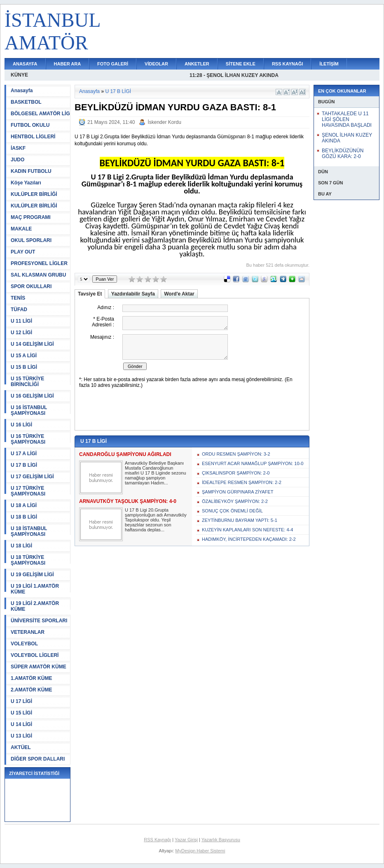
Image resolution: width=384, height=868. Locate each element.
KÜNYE (19, 75)
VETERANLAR (28, 632)
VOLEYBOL (24, 644)
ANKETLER (197, 64)
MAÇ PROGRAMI (31, 217)
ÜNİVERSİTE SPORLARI (39, 621)
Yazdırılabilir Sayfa (133, 294)
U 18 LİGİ (21, 546)
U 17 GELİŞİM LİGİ (32, 477)
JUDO (18, 160)
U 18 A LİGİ (24, 505)
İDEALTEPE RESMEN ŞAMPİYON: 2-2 (242, 482)
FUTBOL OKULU (30, 125)
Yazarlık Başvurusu (221, 840)
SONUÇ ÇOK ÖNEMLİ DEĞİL (232, 511)
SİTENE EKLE (241, 64)
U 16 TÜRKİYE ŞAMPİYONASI (28, 439)
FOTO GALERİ (113, 64)
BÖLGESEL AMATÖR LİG (40, 114)
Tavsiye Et (90, 294)
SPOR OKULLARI (31, 286)
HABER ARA (68, 64)
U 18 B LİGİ (24, 517)
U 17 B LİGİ (24, 465)
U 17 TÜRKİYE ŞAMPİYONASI (28, 491)
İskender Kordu (164, 122)
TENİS (18, 298)
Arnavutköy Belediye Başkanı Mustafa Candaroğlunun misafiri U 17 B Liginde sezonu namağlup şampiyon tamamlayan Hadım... (156, 473)
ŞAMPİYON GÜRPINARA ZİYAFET (238, 492)
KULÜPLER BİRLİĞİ (34, 194)
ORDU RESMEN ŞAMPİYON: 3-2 (236, 454)
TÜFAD (19, 310)
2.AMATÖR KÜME (31, 690)
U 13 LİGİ (21, 736)
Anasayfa (22, 91)
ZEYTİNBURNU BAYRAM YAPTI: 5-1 (240, 520)
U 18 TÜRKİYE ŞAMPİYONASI (28, 560)
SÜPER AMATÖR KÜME (39, 667)
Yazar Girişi (186, 840)
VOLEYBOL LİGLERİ (35, 655)
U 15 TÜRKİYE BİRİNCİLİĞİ (27, 382)
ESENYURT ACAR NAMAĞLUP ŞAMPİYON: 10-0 (253, 463)
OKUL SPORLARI (31, 240)
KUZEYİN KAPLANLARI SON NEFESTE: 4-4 (247, 530)
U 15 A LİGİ (24, 356)
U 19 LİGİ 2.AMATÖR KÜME (35, 606)
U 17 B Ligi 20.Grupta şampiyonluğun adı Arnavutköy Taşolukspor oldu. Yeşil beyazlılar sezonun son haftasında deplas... (156, 520)
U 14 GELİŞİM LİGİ (32, 344)
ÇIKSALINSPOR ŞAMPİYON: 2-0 (236, 473)
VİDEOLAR (156, 64)
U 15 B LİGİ (24, 367)
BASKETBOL (26, 102)
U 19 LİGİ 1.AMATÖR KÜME (35, 589)
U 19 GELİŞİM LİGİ (32, 575)
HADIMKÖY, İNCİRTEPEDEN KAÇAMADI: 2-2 (249, 539)
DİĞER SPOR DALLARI (38, 759)
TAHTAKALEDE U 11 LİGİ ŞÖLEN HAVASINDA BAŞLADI (347, 119)
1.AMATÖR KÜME (31, 678)
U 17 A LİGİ (24, 454)
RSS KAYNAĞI (287, 64)
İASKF (18, 148)
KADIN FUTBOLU (31, 171)
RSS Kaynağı (157, 840)
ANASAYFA (25, 64)
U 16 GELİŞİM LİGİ (32, 396)
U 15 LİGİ (21, 713)
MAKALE (21, 229)
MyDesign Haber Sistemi (200, 851)
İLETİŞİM (329, 64)
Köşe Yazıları (26, 183)
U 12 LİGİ (21, 333)
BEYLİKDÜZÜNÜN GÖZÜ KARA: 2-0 (343, 154)
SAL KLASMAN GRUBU (38, 275)
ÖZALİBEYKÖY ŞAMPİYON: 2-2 (235, 501)
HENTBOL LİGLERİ (33, 137)
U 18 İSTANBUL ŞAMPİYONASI (29, 531)
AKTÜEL (21, 747)
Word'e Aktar (179, 294)
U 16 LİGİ (21, 425)
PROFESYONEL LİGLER (39, 263)
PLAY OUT (23, 252)
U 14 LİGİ (21, 724)
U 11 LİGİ (21, 321)
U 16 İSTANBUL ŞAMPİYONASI (29, 410)
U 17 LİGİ (21, 701)
